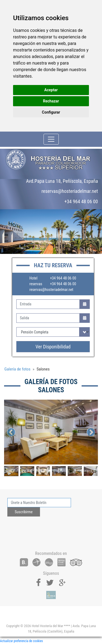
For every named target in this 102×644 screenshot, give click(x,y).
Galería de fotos (17, 369)
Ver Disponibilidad (53, 347)
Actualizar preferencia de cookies (21, 641)
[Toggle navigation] (51, 139)
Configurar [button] (51, 112)
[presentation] (49, 531)
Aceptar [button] (51, 90)
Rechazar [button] (51, 101)
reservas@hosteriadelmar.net (51, 290)
